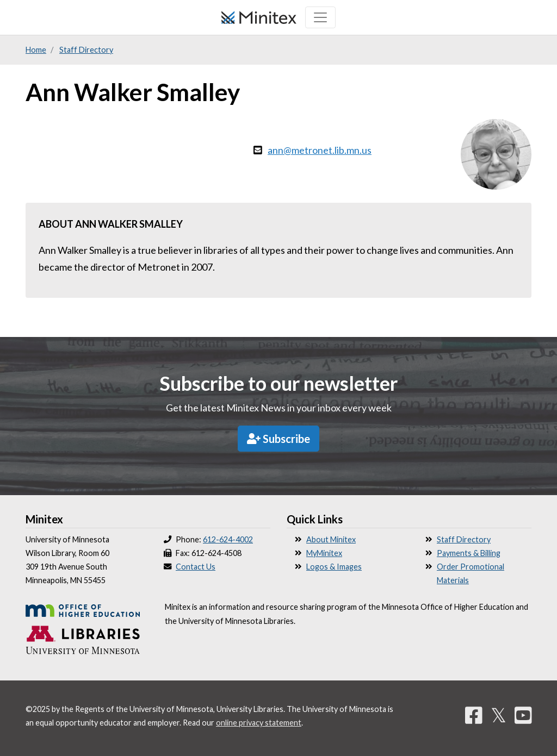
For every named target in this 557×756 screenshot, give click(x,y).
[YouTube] (523, 715)
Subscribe (278, 439)
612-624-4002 (228, 539)
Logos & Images (334, 567)
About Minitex (331, 539)
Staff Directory (86, 50)
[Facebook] (474, 715)
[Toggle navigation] (320, 17)
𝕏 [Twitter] (499, 715)
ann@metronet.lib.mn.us (320, 150)
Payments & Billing (469, 553)
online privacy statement (259, 723)
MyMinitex (324, 553)
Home (36, 50)
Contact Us (196, 567)
